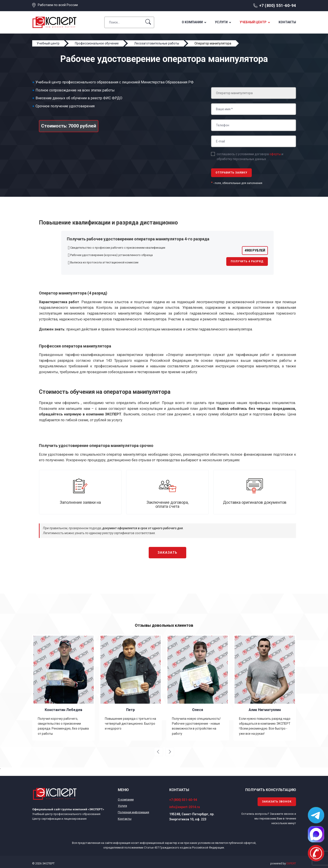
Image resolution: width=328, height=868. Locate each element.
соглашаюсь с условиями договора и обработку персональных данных (250, 157)
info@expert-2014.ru (185, 807)
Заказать (167, 553)
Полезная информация (133, 812)
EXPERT (291, 863)
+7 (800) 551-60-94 (278, 5)
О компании (192, 22)
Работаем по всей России (58, 5)
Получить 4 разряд (247, 261)
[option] (63, 688)
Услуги (221, 22)
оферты (275, 154)
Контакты (287, 22)
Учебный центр (253, 22)
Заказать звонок (277, 802)
